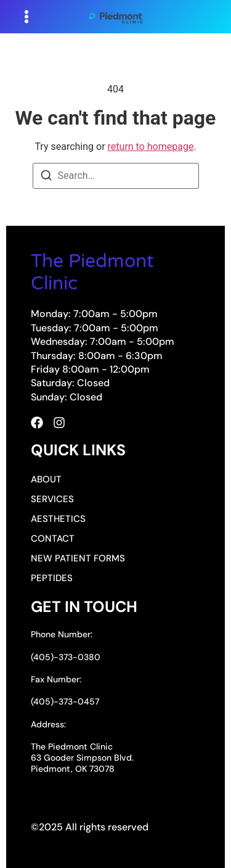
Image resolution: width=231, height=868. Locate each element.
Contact (53, 539)
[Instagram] (59, 423)
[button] (26, 17)
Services (52, 499)
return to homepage (151, 147)
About (46, 479)
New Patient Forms (78, 558)
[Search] (46, 177)
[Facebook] (37, 423)
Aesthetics (58, 519)
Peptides (52, 578)
